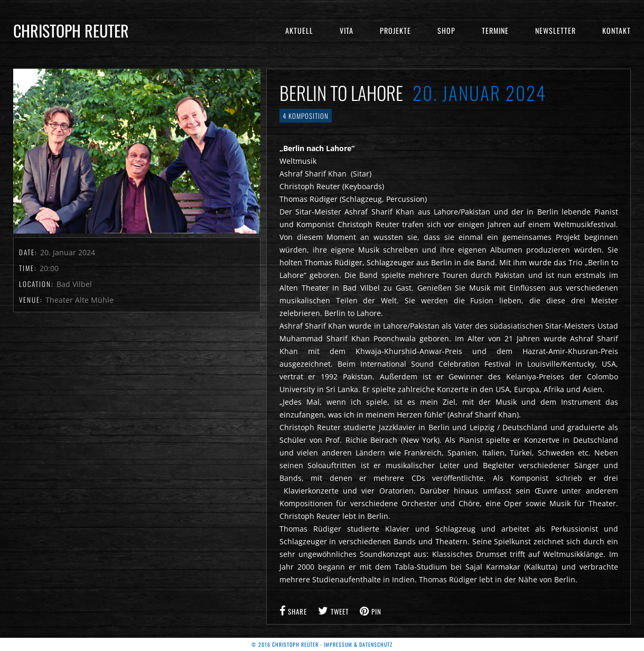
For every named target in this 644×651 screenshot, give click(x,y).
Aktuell (299, 30)
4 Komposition (306, 116)
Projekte (395, 30)
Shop (446, 30)
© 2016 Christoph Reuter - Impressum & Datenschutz (322, 644)
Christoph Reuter (71, 30)
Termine (495, 30)
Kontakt (617, 30)
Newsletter (556, 30)
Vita (347, 30)
